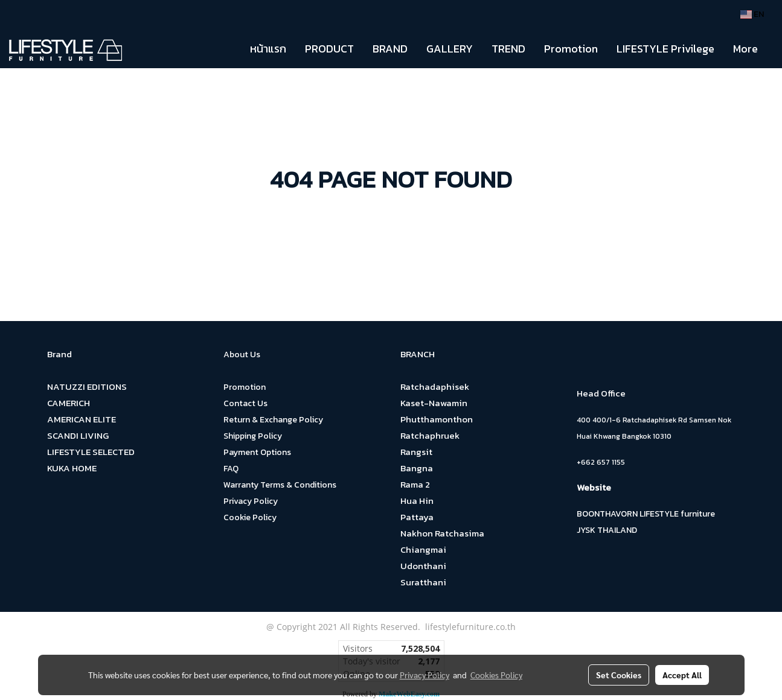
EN (752, 14)
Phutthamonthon (437, 419)
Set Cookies (619, 675)
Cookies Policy (496, 675)
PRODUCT (329, 49)
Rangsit (416, 452)
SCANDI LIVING (78, 435)
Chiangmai (423, 549)
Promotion (571, 49)
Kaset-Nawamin (434, 403)
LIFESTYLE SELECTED (91, 452)
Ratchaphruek (430, 435)
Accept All (682, 675)
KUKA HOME (72, 468)
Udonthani (423, 566)
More (745, 49)
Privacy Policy (251, 501)
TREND (508, 49)
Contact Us (245, 403)
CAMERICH (69, 403)
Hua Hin (417, 501)
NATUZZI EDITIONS (87, 387)
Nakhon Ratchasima (442, 533)
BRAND (390, 49)
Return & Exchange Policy (273, 420)
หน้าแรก (268, 49)
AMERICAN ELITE (82, 419)
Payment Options (257, 452)
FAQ (231, 469)
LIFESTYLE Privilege (665, 49)
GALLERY (450, 49)
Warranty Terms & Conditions (280, 485)
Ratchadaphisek (435, 387)
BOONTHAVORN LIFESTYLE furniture (646, 514)
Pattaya (417, 517)
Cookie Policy (250, 517)
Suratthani (423, 582)
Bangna (417, 468)
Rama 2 (415, 484)
